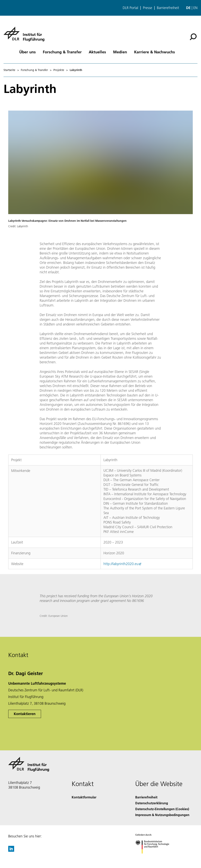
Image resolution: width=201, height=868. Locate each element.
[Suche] (193, 37)
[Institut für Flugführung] (24, 34)
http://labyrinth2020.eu (121, 564)
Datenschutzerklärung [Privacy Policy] (152, 803)
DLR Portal (130, 8)
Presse (148, 8)
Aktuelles (97, 52)
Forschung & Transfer (62, 52)
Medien (120, 52)
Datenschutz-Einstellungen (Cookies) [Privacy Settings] (162, 809)
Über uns (27, 52)
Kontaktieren (25, 714)
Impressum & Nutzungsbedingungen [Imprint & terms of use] (162, 815)
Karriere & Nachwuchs (154, 52)
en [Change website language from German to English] (195, 8)
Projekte (59, 70)
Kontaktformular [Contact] (84, 797)
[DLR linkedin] (11, 850)
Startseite (9, 70)
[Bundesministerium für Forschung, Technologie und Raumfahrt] (154, 857)
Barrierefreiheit (168, 8)
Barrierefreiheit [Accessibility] (146, 797)
